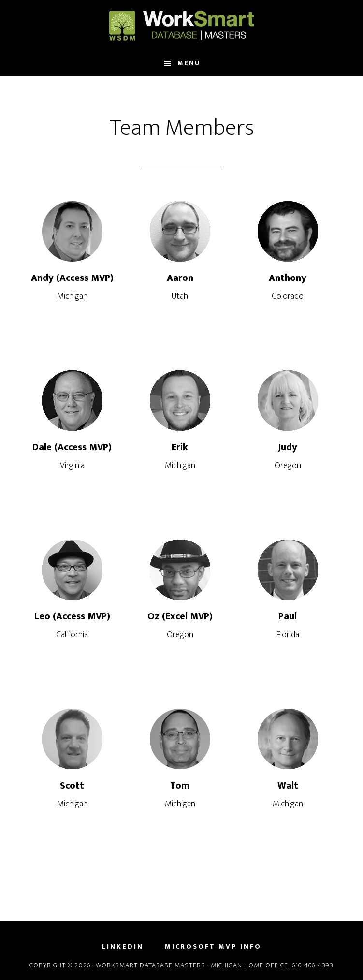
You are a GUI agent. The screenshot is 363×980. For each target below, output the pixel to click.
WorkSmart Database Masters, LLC (182, 26)
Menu (189, 63)
